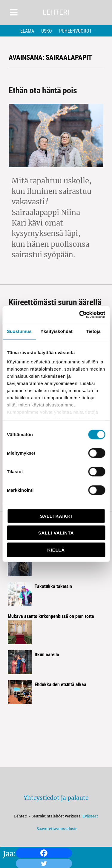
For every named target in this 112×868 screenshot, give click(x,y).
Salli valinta (56, 533)
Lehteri (56, 12)
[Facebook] (44, 853)
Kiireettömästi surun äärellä (55, 302)
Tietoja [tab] (93, 331)
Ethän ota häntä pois (43, 90)
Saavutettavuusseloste (56, 829)
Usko (47, 31)
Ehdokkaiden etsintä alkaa (60, 684)
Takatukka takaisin (53, 586)
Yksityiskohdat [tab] (57, 331)
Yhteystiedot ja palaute (56, 798)
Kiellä (56, 550)
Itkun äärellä (47, 654)
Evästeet (90, 816)
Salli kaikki (56, 516)
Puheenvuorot (75, 31)
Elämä (27, 31)
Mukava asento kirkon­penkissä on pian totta (51, 616)
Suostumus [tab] (19, 331)
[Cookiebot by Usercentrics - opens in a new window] (80, 315)
